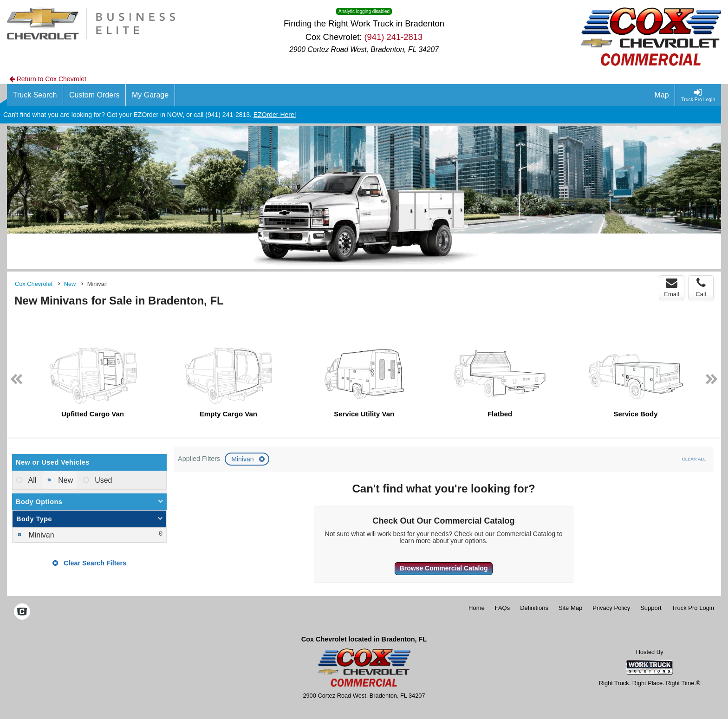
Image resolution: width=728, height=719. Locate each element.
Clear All (694, 459)
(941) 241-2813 (393, 37)
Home (477, 608)
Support (651, 608)
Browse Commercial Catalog (444, 568)
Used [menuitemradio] (103, 480)
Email (672, 287)
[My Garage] (150, 95)
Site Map (570, 608)
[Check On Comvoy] (22, 612)
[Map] (662, 95)
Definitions (534, 608)
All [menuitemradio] (31, 480)
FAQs (503, 608)
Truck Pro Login (693, 608)
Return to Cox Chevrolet (48, 79)
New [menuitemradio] (65, 480)
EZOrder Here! (275, 115)
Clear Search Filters (89, 563)
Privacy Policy (611, 608)
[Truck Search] (35, 95)
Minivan (243, 459)
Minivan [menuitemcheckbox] (40, 535)
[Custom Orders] (94, 95)
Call (701, 287)
